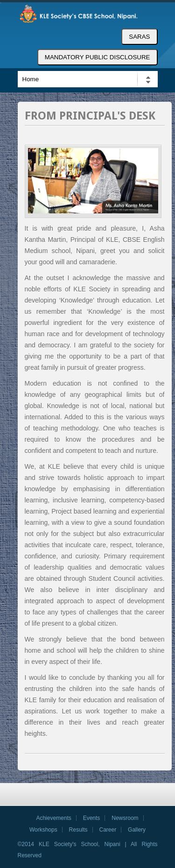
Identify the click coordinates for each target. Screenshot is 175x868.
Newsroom (125, 818)
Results (78, 830)
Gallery (137, 830)
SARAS (139, 37)
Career (108, 830)
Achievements (53, 818)
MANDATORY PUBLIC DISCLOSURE (98, 57)
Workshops (43, 830)
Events (92, 818)
